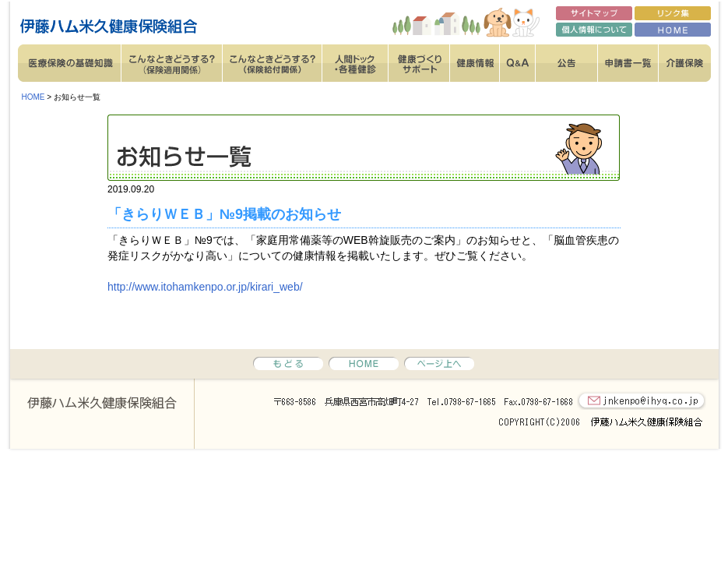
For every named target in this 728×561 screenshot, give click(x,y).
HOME (33, 97)
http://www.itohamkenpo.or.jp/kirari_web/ (205, 287)
